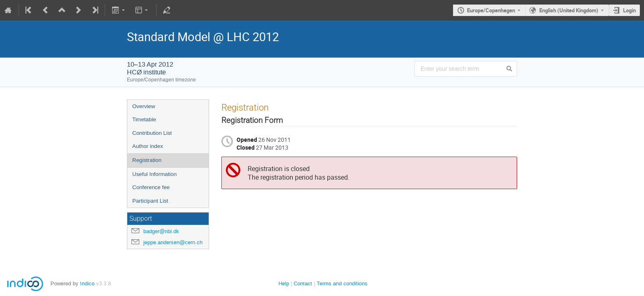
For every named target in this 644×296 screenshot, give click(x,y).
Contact (303, 283)
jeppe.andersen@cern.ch (173, 242)
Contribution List (152, 133)
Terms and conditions (342, 283)
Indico (87, 283)
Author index (148, 146)
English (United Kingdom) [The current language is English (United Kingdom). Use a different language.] (569, 10)
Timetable (144, 119)
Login (629, 10)
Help (284, 283)
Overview (144, 106)
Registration (147, 160)
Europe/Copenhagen (491, 10)
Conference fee (151, 187)
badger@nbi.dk (161, 231)
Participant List (150, 201)
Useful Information (154, 174)
